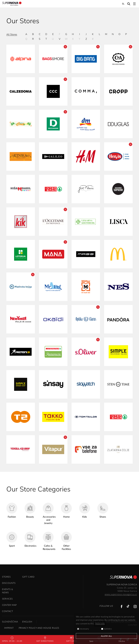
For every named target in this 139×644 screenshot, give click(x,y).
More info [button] (100, 624)
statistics (106, 629)
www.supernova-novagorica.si (121, 594)
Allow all (106, 636)
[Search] (129, 4)
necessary (83, 629)
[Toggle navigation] (134, 4)
